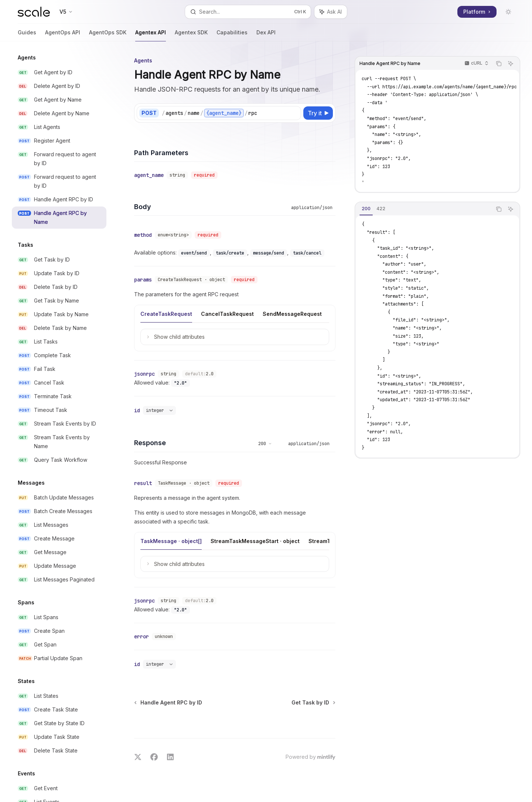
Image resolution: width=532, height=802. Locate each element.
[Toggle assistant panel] (331, 12)
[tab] (366, 209)
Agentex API (151, 35)
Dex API (266, 35)
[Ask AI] (511, 64)
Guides (27, 35)
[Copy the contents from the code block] (499, 64)
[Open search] (248, 12)
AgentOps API (63, 35)
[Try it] (318, 113)
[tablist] (423, 209)
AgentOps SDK (108, 35)
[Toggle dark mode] (508, 12)
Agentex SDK (191, 35)
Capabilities (232, 35)
